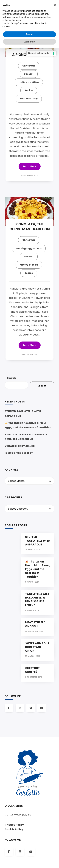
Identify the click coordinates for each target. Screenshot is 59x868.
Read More (30, 166)
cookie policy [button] (15, 20)
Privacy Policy (14, 825)
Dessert (29, 74)
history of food (29, 265)
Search (11, 378)
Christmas (29, 66)
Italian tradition (29, 82)
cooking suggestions (29, 248)
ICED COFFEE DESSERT (19, 453)
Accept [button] (29, 34)
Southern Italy (29, 99)
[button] (55, 5)
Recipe (29, 90)
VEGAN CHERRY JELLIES (20, 446)
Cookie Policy (14, 829)
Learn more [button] (29, 42)
